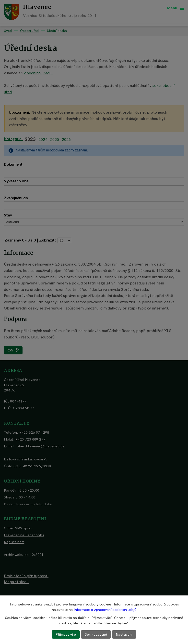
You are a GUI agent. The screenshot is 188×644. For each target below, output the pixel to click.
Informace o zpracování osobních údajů (105, 610)
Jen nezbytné (96, 634)
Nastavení (125, 634)
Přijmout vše (65, 634)
